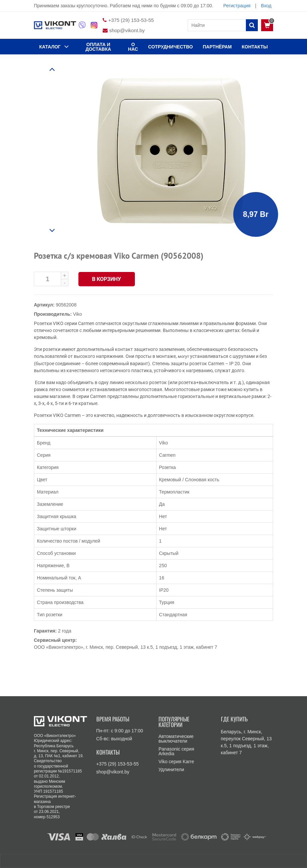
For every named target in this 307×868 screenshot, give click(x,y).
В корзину (107, 279)
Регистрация (237, 6)
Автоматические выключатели (176, 739)
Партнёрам (217, 47)
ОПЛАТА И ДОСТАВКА (98, 47)
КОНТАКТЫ (255, 47)
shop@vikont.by (127, 30)
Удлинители (171, 769)
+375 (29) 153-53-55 (131, 20)
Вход (266, 6)
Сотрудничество (171, 47)
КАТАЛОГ (54, 46)
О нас (133, 47)
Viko (78, 314)
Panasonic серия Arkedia (176, 751)
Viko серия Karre (176, 762)
